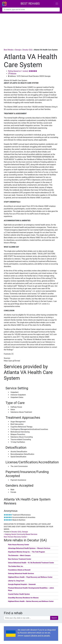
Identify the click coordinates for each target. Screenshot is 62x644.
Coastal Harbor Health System (19, 594)
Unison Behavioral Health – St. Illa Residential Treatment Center (31, 563)
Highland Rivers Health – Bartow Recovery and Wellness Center (31, 601)
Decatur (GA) (27, 50)
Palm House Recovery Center (19, 545)
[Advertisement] (31, 29)
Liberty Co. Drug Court (16, 581)
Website (12, 74)
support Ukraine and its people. (37, 636)
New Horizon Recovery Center (16, 537)
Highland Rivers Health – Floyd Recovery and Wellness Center (30, 577)
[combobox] (31, 10)
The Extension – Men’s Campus (19, 555)
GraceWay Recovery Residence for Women (23, 598)
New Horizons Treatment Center (20, 559)
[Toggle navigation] (57, 4)
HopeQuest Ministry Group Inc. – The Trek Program (26, 552)
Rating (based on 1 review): (23, 71)
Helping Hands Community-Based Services (21, 534)
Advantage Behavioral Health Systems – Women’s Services (29, 548)
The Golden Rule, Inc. (16, 566)
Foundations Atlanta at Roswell (19, 570)
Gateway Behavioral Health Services (21, 574)
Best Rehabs (30, 4)
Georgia (18, 50)
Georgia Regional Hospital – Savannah (22, 584)
